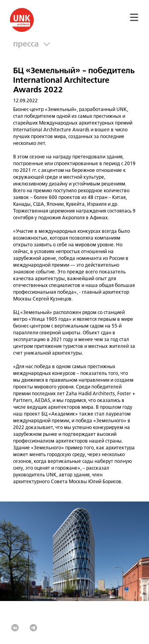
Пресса (28, 44)
